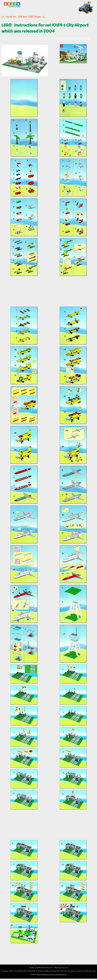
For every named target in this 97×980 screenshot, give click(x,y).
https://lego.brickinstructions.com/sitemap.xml (52, 974)
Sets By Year (11, 17)
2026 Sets (22, 17)
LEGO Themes (35, 17)
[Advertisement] (49, 291)
